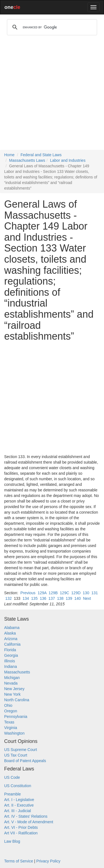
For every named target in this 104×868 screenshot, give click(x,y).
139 (69, 598)
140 (78, 598)
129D (76, 593)
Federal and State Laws (41, 155)
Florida (10, 650)
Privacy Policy (48, 861)
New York (12, 694)
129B (53, 593)
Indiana (11, 666)
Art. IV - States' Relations (26, 816)
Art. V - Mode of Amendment (29, 822)
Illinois (10, 661)
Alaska (10, 633)
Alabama (12, 628)
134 (26, 598)
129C (64, 593)
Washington (14, 733)
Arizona (11, 639)
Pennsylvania (16, 717)
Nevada (11, 683)
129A (42, 593)
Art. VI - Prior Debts (21, 827)
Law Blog (12, 841)
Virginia (11, 728)
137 (52, 598)
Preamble (12, 794)
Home (9, 155)
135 (34, 598)
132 (8, 598)
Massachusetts (17, 672)
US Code (12, 777)
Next (87, 598)
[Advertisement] (52, 95)
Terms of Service (19, 861)
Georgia (11, 655)
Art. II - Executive (19, 805)
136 (43, 598)
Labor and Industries (68, 160)
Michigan (12, 678)
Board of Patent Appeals (25, 761)
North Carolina (17, 700)
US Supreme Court (21, 750)
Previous (28, 593)
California (12, 644)
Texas (9, 722)
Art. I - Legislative (19, 800)
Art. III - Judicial (17, 811)
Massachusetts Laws (27, 160)
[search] (51, 27)
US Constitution (18, 786)
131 (94, 593)
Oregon (11, 711)
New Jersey (14, 689)
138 (60, 598)
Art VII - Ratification (21, 833)
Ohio (8, 705)
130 (86, 593)
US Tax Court (16, 755)
